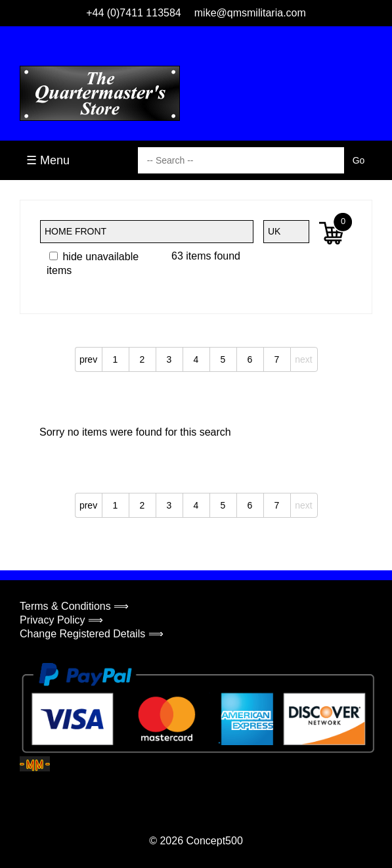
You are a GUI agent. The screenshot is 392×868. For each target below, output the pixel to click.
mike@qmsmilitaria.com (250, 13)
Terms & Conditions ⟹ (74, 606)
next (303, 359)
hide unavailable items (93, 263)
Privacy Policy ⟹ (61, 620)
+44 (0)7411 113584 (134, 13)
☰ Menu (48, 160)
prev (88, 359)
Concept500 (214, 841)
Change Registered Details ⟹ (92, 634)
